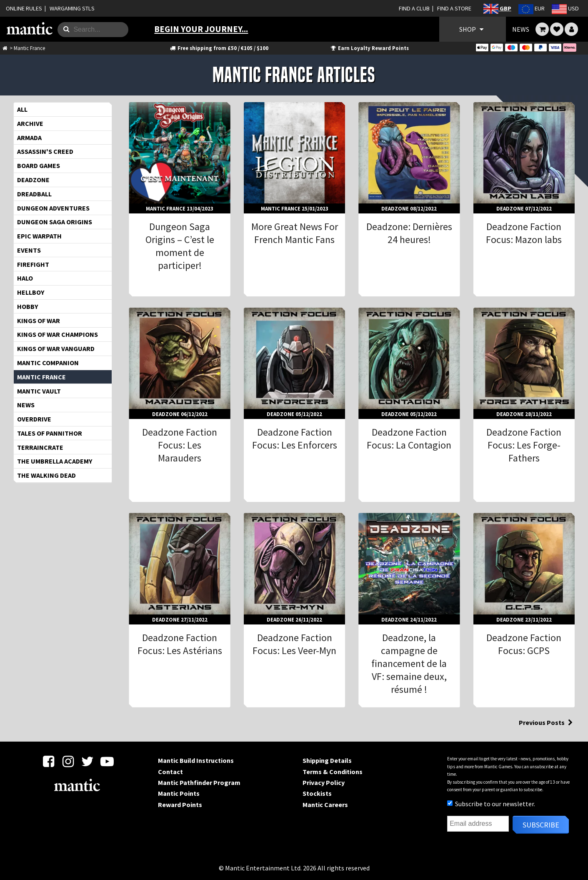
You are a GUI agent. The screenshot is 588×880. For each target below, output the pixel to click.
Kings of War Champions (58, 334)
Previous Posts (547, 722)
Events (29, 250)
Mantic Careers (325, 805)
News (26, 405)
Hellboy (31, 292)
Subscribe (541, 825)
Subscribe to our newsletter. (491, 804)
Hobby (28, 306)
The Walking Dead (46, 475)
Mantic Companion (48, 363)
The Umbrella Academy (55, 461)
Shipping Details (327, 760)
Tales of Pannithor (50, 433)
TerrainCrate (40, 447)
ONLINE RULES (24, 8)
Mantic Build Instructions (196, 760)
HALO (25, 278)
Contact (170, 772)
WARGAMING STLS (72, 8)
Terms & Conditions (333, 772)
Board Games (39, 165)
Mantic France (41, 377)
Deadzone (33, 180)
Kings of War (39, 321)
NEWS (521, 29)
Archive (30, 123)
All (22, 109)
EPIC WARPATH (39, 236)
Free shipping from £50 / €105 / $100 (219, 48)
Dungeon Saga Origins (55, 222)
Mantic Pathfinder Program (199, 782)
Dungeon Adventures (53, 208)
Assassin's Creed (45, 151)
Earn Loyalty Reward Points (369, 48)
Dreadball (34, 194)
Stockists (317, 793)
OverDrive (34, 419)
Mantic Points (179, 793)
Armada (29, 138)
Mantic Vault (39, 391)
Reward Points (180, 805)
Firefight (33, 264)
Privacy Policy (324, 782)
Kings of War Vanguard (56, 348)
